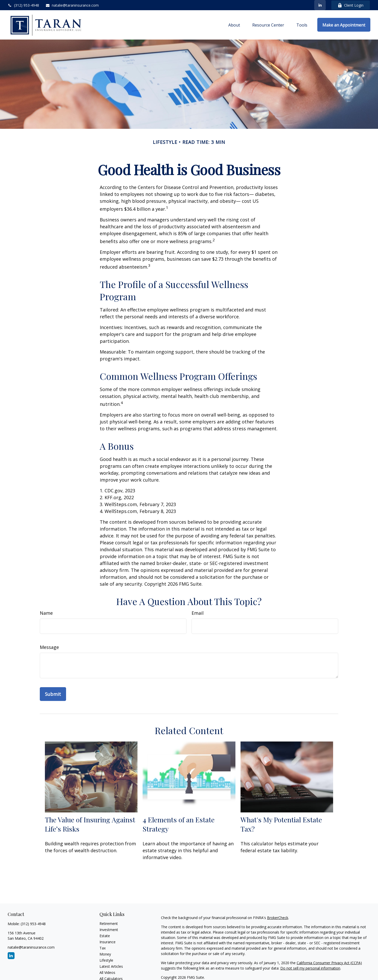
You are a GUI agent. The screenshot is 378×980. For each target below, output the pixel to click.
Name (46, 613)
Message (49, 647)
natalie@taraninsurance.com (72, 5)
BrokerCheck (278, 918)
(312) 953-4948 (23, 5)
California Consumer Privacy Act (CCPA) (329, 963)
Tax (103, 948)
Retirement (109, 924)
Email (198, 613)
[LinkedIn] (320, 5)
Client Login (351, 5)
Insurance (108, 942)
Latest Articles (111, 966)
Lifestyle (106, 960)
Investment (109, 930)
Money (105, 954)
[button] (234, 25)
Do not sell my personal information (310, 968)
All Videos (107, 972)
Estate (105, 936)
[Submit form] (53, 694)
